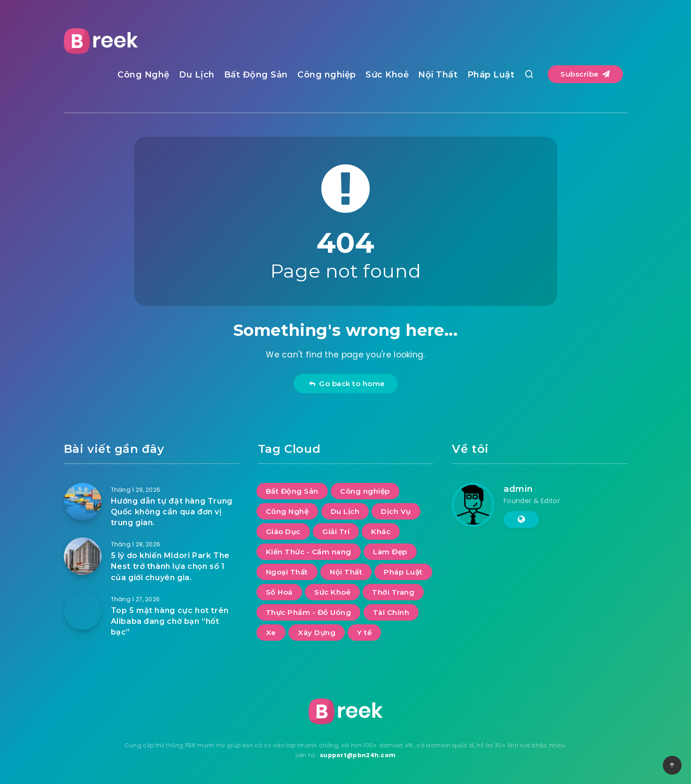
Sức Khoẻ (387, 75)
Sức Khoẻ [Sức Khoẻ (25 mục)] (332, 592)
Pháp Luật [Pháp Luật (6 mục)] (403, 572)
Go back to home (347, 384)
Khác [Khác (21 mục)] (381, 532)
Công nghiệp (327, 75)
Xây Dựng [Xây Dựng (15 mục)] (317, 633)
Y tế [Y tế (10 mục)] (364, 633)
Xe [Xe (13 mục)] (271, 633)
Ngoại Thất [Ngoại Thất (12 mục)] (287, 572)
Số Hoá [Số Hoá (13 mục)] (279, 592)
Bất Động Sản (256, 75)
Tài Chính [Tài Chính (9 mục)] (391, 612)
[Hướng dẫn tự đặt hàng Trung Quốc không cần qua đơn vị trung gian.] (83, 502)
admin (518, 489)
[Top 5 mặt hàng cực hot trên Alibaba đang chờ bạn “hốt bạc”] (83, 611)
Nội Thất (438, 75)
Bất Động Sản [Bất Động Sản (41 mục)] (292, 491)
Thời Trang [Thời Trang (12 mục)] (393, 592)
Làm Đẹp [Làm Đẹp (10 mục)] (390, 552)
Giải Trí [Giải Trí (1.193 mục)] (336, 532)
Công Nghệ (144, 75)
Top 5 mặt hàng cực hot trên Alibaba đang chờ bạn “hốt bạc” (170, 621)
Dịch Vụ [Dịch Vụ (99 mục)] (396, 511)
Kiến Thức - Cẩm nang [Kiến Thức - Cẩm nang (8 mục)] (309, 552)
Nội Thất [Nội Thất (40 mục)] (346, 572)
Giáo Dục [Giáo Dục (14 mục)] (283, 532)
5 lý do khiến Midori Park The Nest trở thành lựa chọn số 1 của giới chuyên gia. (170, 566)
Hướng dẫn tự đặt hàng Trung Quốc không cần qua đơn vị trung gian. (172, 512)
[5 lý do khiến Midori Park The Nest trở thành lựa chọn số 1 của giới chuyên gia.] (83, 556)
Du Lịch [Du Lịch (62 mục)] (345, 511)
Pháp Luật (491, 75)
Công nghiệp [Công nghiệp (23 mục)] (365, 491)
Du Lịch (197, 75)
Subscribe (585, 74)
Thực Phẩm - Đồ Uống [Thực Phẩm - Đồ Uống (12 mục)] (309, 612)
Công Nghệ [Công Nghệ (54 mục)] (287, 511)
